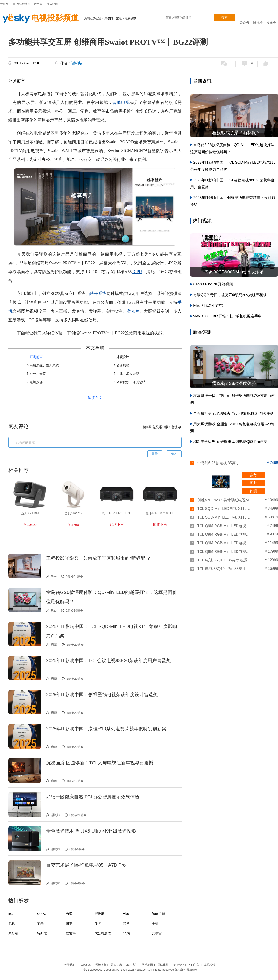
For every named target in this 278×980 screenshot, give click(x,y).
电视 (12, 923)
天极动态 (116, 965)
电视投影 (130, 19)
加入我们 (132, 965)
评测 (253, 491)
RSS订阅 (194, 965)
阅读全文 (95, 398)
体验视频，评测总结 (131, 382)
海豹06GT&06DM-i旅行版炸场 (234, 272)
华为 (126, 933)
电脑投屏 (36, 382)
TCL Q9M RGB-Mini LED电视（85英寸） (225, 543)
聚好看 (13, 933)
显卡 (98, 923)
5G (11, 914)
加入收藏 (52, 4)
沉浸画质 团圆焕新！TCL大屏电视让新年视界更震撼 (100, 763)
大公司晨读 (103, 933)
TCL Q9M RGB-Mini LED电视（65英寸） (225, 526)
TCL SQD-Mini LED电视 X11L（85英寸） (225, 509)
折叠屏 (99, 914)
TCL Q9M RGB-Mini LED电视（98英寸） (225, 552)
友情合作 (178, 965)
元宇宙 (157, 933)
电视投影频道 (39, 19)
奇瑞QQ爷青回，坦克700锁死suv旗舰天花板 (230, 295)
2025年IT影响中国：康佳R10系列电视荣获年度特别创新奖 (106, 729)
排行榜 (258, 18)
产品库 (38, 4)
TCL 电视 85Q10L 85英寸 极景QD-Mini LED (225, 560)
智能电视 (121, 102)
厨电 (69, 923)
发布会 (271, 18)
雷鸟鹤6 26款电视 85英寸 (218, 463)
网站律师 (163, 965)
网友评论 (19, 426)
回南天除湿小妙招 (208, 306)
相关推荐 (19, 470)
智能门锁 (158, 914)
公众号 (244, 18)
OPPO (42, 914)
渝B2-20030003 (93, 970)
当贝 (69, 914)
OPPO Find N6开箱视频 (213, 284)
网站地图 (147, 965)
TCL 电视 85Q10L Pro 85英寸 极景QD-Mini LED (225, 569)
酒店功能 (123, 365)
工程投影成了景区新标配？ (234, 133)
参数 (253, 475)
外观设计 (123, 357)
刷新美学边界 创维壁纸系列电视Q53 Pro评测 (230, 442)
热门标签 (19, 901)
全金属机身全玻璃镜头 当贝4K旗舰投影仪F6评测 (233, 413)
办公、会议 (38, 374)
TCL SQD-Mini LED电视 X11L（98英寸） (225, 517)
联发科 (71, 933)
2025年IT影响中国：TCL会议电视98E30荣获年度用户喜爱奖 (108, 660)
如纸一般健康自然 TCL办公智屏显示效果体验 (93, 797)
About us (85, 965)
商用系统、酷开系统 (44, 365)
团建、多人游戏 (128, 374)
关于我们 (70, 965)
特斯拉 (42, 933)
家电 (119, 19)
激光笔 (133, 311)
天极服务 (101, 965)
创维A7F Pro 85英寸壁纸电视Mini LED (225, 500)
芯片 (126, 923)
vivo (126, 914)
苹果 (40, 923)
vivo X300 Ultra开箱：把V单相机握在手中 (227, 316)
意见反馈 (210, 965)
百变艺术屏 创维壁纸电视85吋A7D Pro (86, 865)
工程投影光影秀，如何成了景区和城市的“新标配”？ (99, 558)
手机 (155, 923)
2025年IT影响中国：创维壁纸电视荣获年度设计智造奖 (102, 695)
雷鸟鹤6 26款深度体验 (234, 383)
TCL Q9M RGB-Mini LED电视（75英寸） (225, 534)
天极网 (4, 4)
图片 (253, 483)
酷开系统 (98, 294)
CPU (137, 272)
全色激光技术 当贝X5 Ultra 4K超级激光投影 (91, 831)
